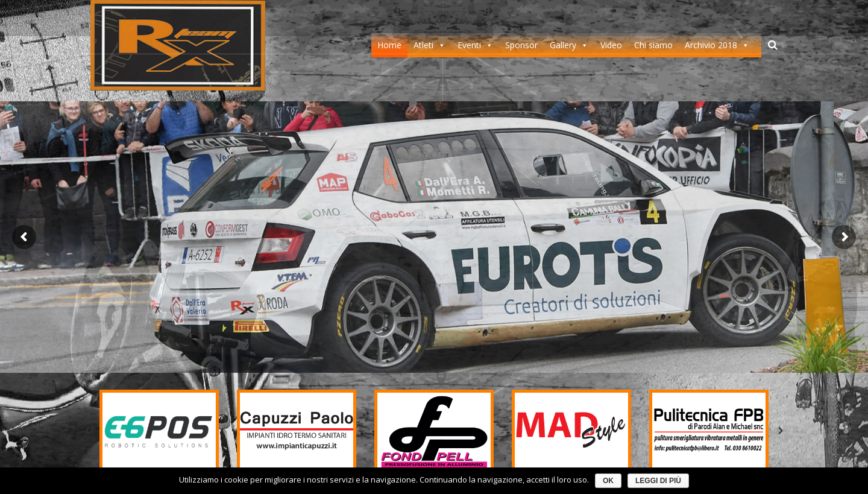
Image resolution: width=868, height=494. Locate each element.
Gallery (563, 45)
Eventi (469, 45)
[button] (87, 431)
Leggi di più (658, 481)
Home (389, 45)
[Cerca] (773, 45)
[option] (159, 430)
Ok (608, 481)
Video (611, 45)
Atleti (423, 45)
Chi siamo (653, 45)
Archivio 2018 (711, 45)
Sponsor (521, 45)
